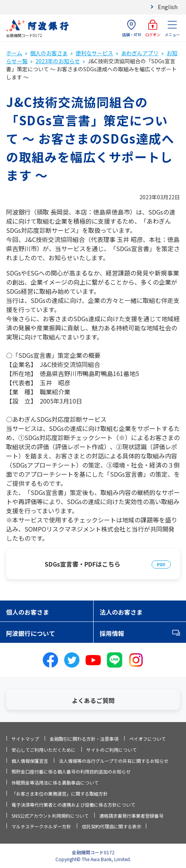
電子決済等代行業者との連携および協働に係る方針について (73, 805)
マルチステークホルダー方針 (41, 826)
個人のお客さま (49, 53)
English (168, 7)
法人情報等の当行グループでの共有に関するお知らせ (114, 761)
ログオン (153, 28)
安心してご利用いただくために (44, 750)
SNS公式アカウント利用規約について (50, 816)
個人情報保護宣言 (30, 761)
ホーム (14, 53)
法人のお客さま (121, 612)
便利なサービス (94, 53)
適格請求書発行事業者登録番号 (131, 816)
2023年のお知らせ (58, 61)
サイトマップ (25, 739)
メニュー (172, 28)
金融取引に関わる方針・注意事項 (84, 739)
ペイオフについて (147, 739)
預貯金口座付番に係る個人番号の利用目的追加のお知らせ (71, 771)
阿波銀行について (31, 633)
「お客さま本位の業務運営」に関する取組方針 (60, 794)
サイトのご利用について (112, 750)
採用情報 (112, 633)
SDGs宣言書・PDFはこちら (82, 564)
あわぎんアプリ (140, 53)
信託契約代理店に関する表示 (112, 826)
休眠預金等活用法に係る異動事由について (55, 782)
